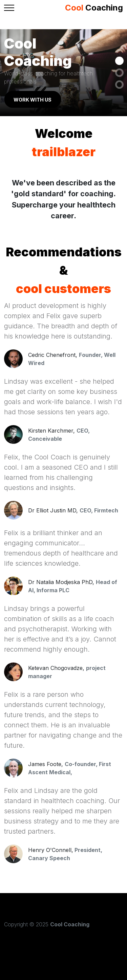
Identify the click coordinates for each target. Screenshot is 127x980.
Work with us (33, 99)
